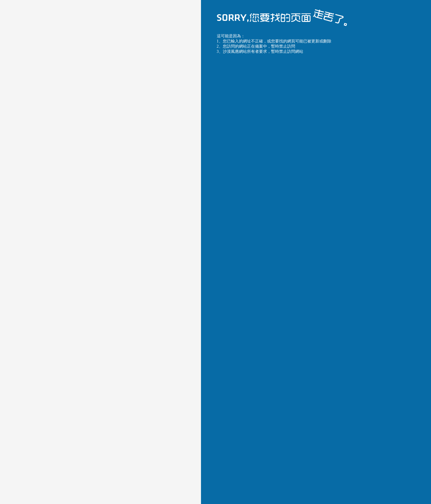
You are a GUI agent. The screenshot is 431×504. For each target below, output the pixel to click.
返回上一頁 (233, 309)
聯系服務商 (313, 309)
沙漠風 (303, 230)
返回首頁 (273, 309)
